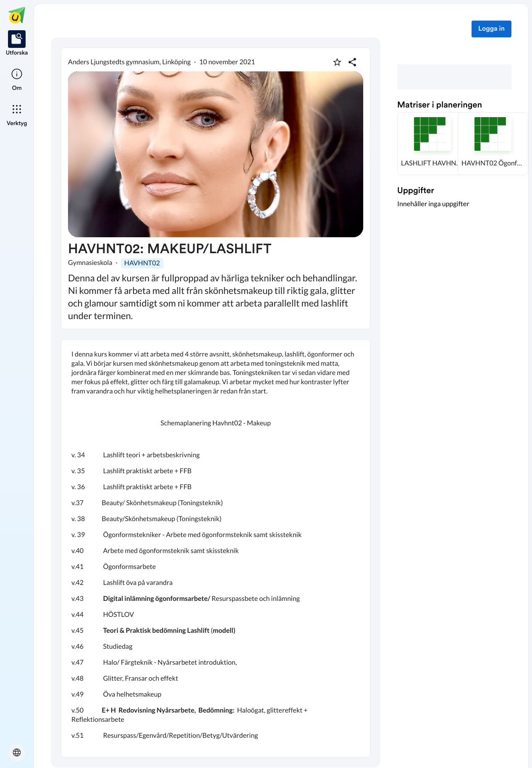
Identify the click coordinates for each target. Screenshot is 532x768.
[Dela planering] (352, 62)
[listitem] (17, 44)
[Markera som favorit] (337, 62)
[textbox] (216, 548)
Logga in (491, 29)
